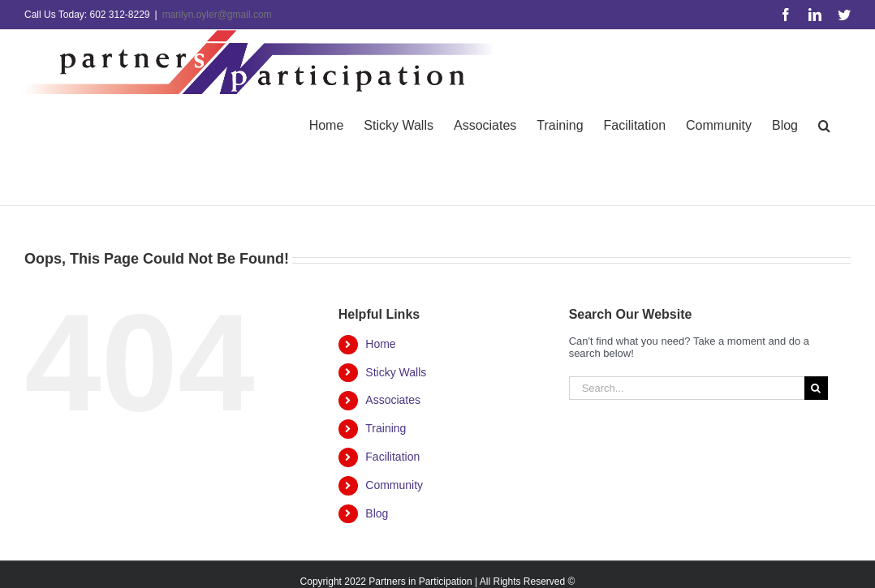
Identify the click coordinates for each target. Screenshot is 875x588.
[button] (824, 124)
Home (380, 344)
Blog (377, 513)
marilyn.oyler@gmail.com (217, 15)
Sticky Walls (396, 372)
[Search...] (687, 388)
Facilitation (392, 457)
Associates (393, 400)
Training (386, 428)
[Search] (816, 388)
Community (394, 485)
